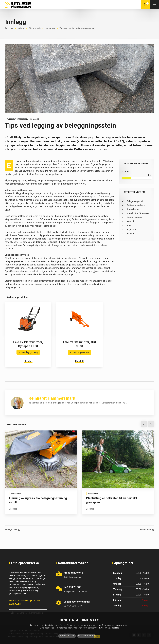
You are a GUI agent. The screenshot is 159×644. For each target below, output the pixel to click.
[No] (97, 636)
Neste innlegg (147, 528)
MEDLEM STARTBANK (19, 599)
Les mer (13, 509)
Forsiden (9, 28)
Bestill (28, 361)
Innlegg (21, 28)
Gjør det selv (35, 28)
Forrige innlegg (13, 528)
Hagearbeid (50, 28)
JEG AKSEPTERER (67, 636)
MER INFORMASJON (87, 636)
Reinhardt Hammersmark (52, 398)
